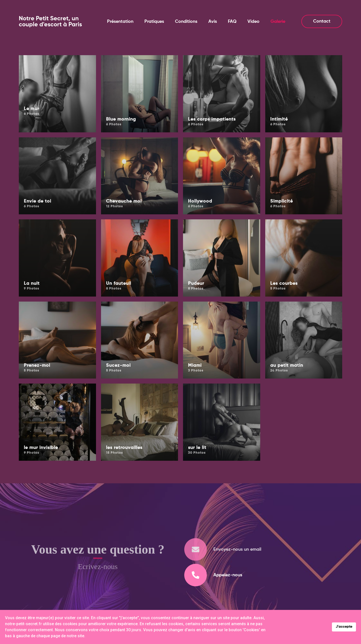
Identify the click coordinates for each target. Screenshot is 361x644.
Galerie (278, 22)
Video (253, 22)
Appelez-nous (228, 575)
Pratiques (154, 22)
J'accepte (344, 627)
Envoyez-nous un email (237, 558)
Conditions (186, 22)
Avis (213, 22)
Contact (322, 21)
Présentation (120, 22)
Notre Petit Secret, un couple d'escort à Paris (50, 22)
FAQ (232, 22)
